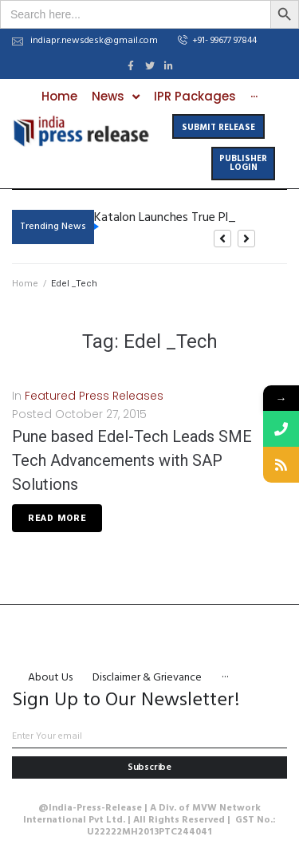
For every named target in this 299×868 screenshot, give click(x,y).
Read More (57, 518)
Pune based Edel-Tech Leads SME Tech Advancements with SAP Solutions (132, 460)
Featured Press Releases (94, 396)
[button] (217, 41)
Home (25, 284)
